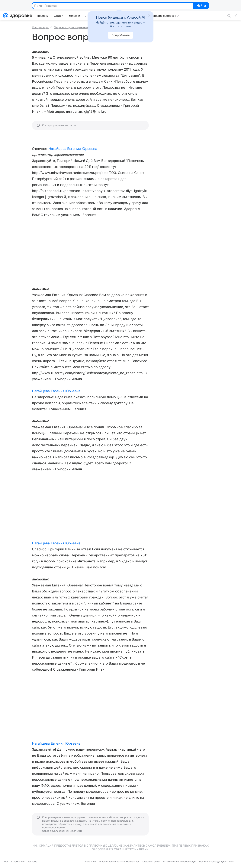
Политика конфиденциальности (217, 862)
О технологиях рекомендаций (180, 862)
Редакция (90, 862)
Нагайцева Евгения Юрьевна (73, 149)
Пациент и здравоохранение (71, 27)
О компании (18, 862)
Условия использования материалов (119, 862)
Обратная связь (151, 862)
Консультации (40, 27)
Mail (6, 862)
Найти (201, 6)
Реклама (32, 862)
